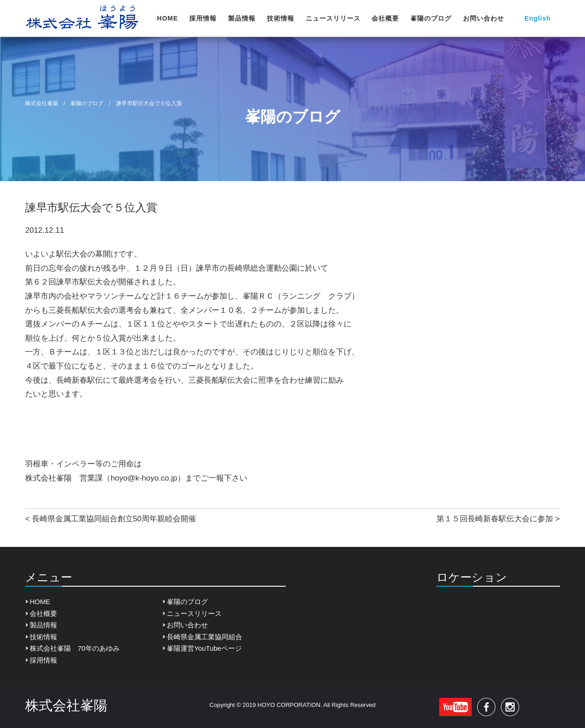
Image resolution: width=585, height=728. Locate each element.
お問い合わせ (484, 18)
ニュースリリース (333, 18)
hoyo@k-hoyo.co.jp (144, 478)
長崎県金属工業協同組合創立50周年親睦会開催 (114, 519)
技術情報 (281, 18)
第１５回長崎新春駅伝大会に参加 (495, 519)
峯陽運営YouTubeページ (204, 648)
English (537, 18)
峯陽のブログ (431, 18)
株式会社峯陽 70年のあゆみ (75, 648)
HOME (168, 18)
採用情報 (203, 18)
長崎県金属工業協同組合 (205, 637)
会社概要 (385, 18)
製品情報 (242, 18)
